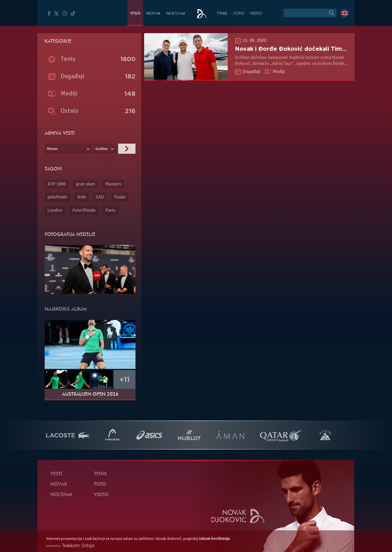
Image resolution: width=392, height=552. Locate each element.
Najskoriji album (66, 309)
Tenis (222, 14)
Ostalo (69, 111)
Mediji (279, 72)
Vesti (135, 14)
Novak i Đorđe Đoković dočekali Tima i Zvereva (305, 49)
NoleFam (176, 14)
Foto (239, 14)
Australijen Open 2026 (90, 395)
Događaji (252, 72)
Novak (153, 14)
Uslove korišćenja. (215, 539)
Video (256, 14)
